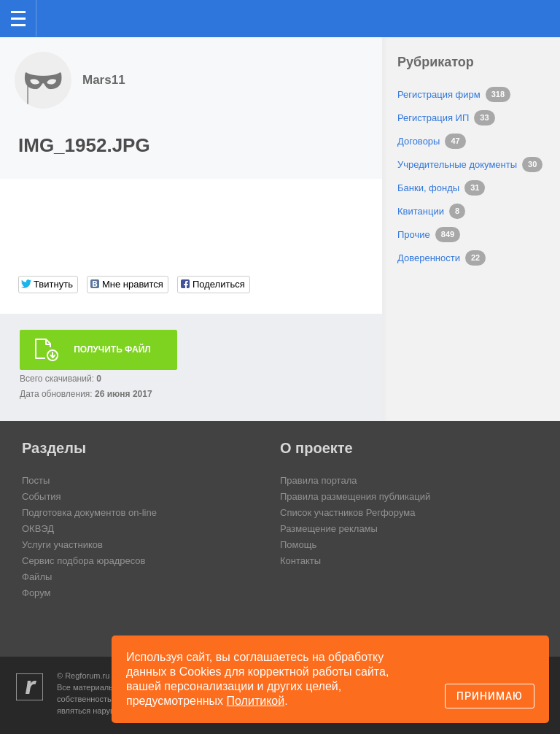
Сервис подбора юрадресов (83, 561)
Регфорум (59, 17)
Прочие (414, 235)
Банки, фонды (428, 188)
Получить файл (112, 349)
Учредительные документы (457, 165)
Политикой (256, 701)
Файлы (37, 577)
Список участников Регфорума (347, 513)
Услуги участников (62, 545)
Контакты (300, 561)
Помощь (298, 545)
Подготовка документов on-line (89, 513)
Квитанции (421, 211)
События (42, 497)
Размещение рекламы (329, 529)
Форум (36, 593)
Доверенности (429, 258)
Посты (36, 480)
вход (530, 8)
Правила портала (318, 480)
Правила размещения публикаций (355, 497)
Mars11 (104, 80)
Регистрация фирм (439, 94)
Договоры (419, 141)
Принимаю (490, 696)
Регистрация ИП (433, 118)
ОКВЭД (38, 529)
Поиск (501, 17)
